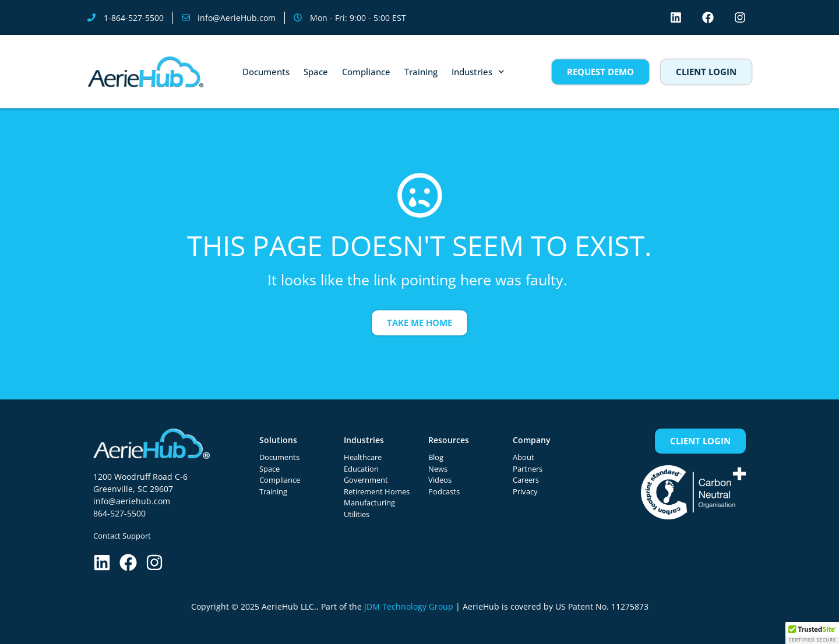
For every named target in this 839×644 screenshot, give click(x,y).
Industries (478, 72)
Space (316, 72)
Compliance (366, 72)
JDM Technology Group (409, 606)
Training (421, 72)
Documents (266, 72)
